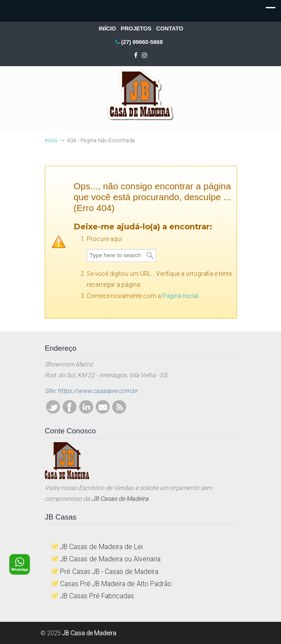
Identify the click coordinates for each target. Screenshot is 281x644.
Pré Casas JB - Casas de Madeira (109, 572)
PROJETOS (136, 29)
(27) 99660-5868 (142, 42)
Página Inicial (180, 296)
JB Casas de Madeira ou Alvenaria (110, 559)
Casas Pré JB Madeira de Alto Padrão (116, 584)
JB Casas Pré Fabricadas (97, 596)
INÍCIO (107, 29)
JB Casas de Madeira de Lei (101, 547)
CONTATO (170, 29)
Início (51, 140)
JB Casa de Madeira (140, 95)
